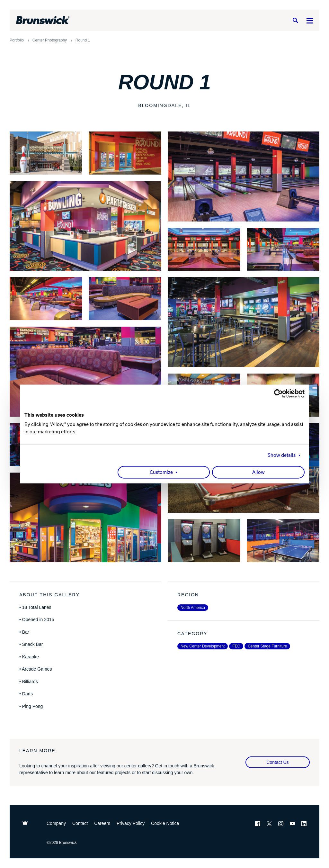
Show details (282, 456)
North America (193, 608)
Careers (102, 823)
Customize (161, 473)
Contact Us (277, 762)
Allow (258, 473)
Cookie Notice (165, 823)
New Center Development (203, 646)
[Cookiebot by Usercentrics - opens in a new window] (276, 393)
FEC (236, 646)
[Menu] (310, 20)
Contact (80, 823)
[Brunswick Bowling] (43, 20)
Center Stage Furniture (267, 646)
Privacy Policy (131, 823)
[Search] (295, 20)
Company (56, 823)
